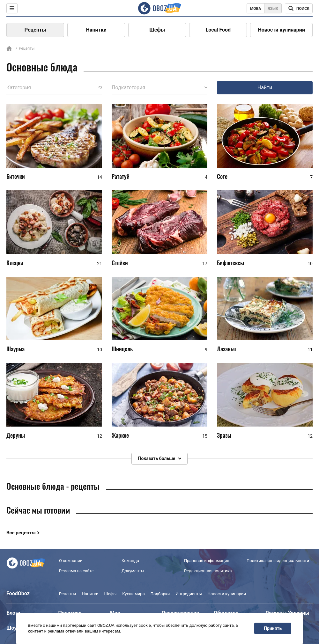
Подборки (160, 594)
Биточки (16, 176)
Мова (256, 9)
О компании (71, 561)
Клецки (15, 263)
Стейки (120, 263)
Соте (222, 176)
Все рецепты (21, 533)
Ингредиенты (189, 594)
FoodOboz (18, 593)
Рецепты (35, 30)
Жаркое (120, 435)
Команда (130, 561)
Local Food (218, 30)
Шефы (157, 30)
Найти (265, 88)
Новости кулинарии (281, 30)
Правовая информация (207, 561)
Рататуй (121, 176)
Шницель (122, 349)
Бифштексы (230, 263)
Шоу (11, 628)
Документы (133, 571)
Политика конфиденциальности (278, 561)
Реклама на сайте (76, 571)
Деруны (16, 435)
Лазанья (226, 349)
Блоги (13, 613)
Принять (273, 628)
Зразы (224, 435)
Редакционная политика (208, 571)
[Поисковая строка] (299, 8)
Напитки (96, 30)
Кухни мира (133, 594)
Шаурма (15, 349)
